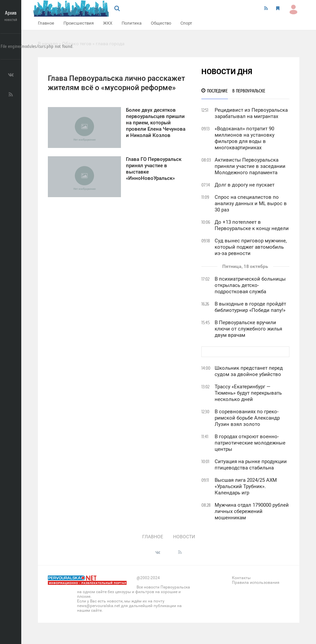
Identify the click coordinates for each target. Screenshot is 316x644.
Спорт (186, 23)
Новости (184, 537)
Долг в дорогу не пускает (245, 185)
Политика (132, 23)
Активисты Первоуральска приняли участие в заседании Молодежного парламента (250, 166)
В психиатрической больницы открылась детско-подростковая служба (250, 285)
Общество (161, 23)
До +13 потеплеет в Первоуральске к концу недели (252, 225)
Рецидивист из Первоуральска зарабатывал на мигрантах (251, 113)
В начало (48, 44)
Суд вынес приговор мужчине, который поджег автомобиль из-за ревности (251, 247)
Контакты (241, 578)
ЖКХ (108, 23)
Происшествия (79, 23)
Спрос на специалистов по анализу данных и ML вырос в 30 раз (251, 203)
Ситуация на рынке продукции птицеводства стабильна (251, 465)
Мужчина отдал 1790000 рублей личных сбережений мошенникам (252, 511)
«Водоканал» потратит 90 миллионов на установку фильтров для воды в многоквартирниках (245, 138)
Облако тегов (77, 44)
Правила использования (256, 582)
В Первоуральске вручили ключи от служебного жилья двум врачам (248, 329)
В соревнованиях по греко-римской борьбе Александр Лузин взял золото (247, 418)
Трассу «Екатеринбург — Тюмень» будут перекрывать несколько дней (248, 393)
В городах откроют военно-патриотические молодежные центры (250, 443)
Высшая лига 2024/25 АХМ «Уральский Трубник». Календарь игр (246, 486)
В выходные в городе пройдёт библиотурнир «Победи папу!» (250, 307)
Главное (46, 23)
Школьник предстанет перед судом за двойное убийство (249, 371)
